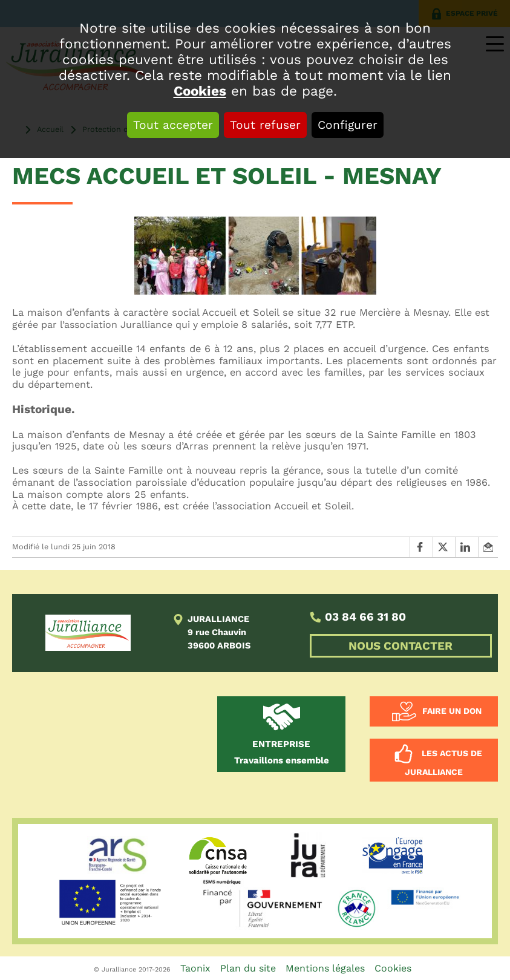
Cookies (200, 91)
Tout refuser (265, 125)
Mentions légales (325, 968)
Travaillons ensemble (282, 752)
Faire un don (452, 710)
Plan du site (248, 968)
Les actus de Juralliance (443, 762)
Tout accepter (173, 125)
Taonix (195, 968)
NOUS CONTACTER (400, 646)
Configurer (348, 125)
